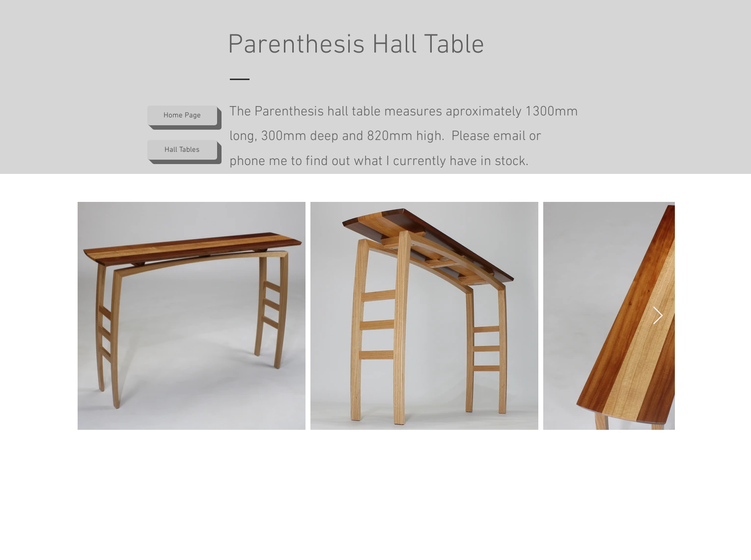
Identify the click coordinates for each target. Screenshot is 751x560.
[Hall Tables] (182, 150)
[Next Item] (658, 316)
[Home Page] (182, 115)
